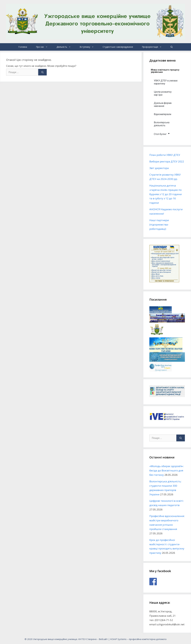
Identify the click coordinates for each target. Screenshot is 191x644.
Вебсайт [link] (103, 639)
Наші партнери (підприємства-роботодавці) (159, 225)
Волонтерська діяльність (162, 124)
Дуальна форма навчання (163, 105)
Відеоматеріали (162, 114)
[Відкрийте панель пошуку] (172, 47)
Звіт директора (159, 168)
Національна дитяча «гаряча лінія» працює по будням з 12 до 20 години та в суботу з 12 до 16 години (166, 194)
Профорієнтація (154, 47)
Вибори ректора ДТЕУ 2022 (167, 161)
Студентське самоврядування (118, 47)
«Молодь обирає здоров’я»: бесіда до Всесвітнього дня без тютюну (167, 470)
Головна (23, 47)
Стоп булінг (162, 133)
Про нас (44, 47)
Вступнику (89, 47)
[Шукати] (42, 72)
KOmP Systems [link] (118, 639)
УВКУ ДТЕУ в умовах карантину (166, 82)
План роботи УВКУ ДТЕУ (165, 155)
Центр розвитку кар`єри (163, 93)
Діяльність (66, 47)
